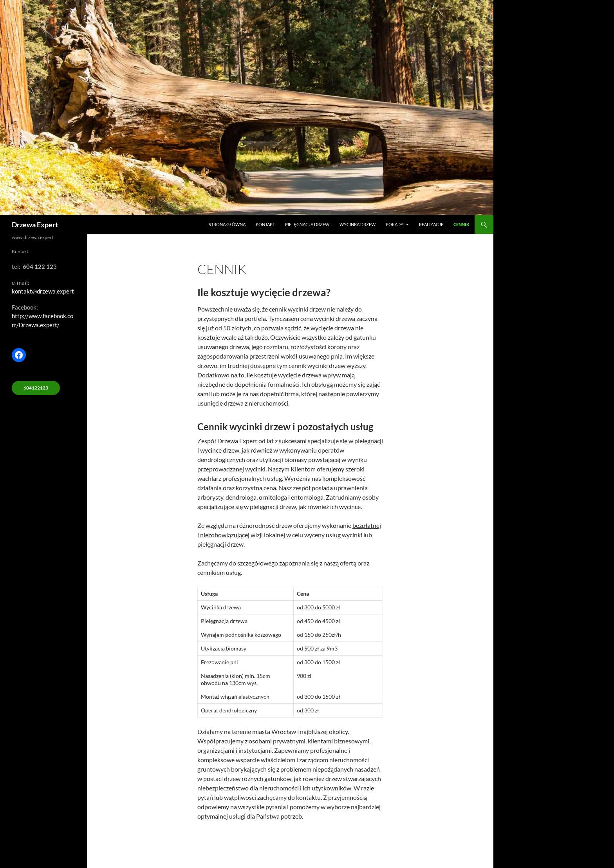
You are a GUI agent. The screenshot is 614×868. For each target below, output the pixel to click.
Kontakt (265, 224)
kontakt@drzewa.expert (43, 291)
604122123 (36, 388)
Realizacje (431, 224)
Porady (395, 224)
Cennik (461, 224)
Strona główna (227, 224)
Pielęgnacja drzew (307, 224)
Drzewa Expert (35, 225)
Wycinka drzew (358, 224)
